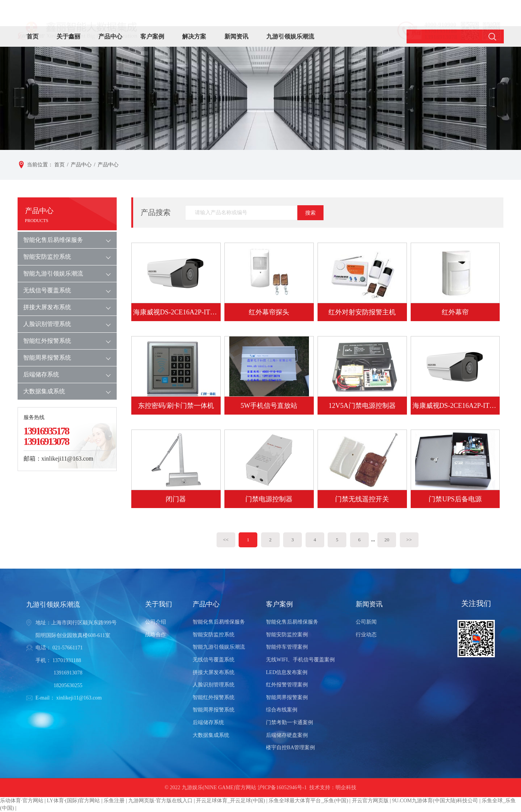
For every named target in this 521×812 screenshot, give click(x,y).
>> (409, 540)
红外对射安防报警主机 (362, 312)
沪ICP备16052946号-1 (282, 788)
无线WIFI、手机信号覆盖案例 (300, 660)
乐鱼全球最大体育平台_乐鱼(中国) (308, 801)
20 (387, 540)
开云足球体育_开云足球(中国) (230, 801)
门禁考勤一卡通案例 (289, 722)
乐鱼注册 (114, 801)
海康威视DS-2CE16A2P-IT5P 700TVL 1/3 (176, 312)
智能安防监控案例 (287, 635)
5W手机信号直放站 (269, 406)
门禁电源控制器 (269, 499)
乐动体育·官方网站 (22, 801)
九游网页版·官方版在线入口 (160, 801)
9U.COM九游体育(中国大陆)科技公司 (435, 801)
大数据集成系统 (44, 391)
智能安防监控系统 (47, 257)
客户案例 (152, 36)
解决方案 (194, 36)
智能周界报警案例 (287, 697)
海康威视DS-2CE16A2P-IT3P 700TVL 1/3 (455, 406)
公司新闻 (366, 622)
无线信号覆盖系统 (47, 290)
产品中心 (110, 36)
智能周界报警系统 (47, 358)
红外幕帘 (455, 312)
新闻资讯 (236, 36)
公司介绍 (156, 622)
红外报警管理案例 (287, 685)
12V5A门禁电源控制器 (362, 406)
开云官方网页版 (370, 801)
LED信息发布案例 (287, 672)
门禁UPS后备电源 (455, 499)
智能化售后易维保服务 (53, 240)
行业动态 (366, 635)
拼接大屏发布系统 (47, 307)
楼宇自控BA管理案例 (290, 748)
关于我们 (159, 604)
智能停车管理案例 (287, 647)
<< (226, 540)
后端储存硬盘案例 (287, 735)
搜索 (310, 213)
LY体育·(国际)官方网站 (73, 801)
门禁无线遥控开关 (362, 499)
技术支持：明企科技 (333, 788)
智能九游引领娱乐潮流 (53, 273)
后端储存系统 (41, 374)
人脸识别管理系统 (47, 324)
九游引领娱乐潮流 (290, 36)
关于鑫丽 (68, 36)
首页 (33, 36)
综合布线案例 (282, 710)
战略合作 (156, 635)
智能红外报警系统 (47, 341)
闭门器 (176, 499)
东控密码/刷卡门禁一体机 (176, 406)
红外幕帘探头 (269, 312)
